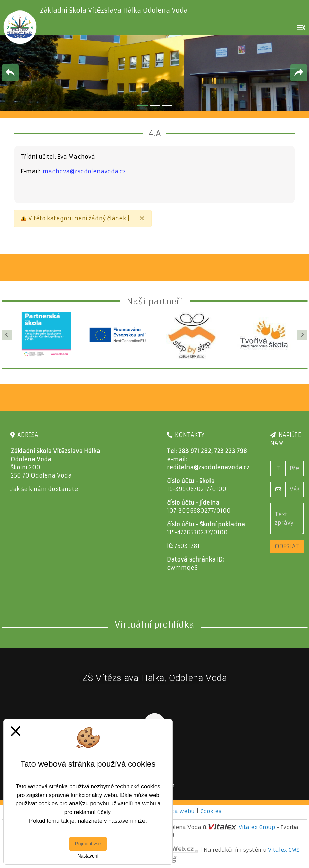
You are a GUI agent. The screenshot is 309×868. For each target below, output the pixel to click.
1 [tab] (142, 105)
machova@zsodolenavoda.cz (84, 171)
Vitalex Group (257, 827)
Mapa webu (179, 811)
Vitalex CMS (284, 850)
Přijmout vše (88, 844)
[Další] (302, 335)
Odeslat (287, 546)
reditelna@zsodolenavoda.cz (208, 467)
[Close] (142, 218)
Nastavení (88, 856)
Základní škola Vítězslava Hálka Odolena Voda (114, 10)
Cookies (211, 811)
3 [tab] (167, 105)
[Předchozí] (7, 335)
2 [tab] (155, 105)
